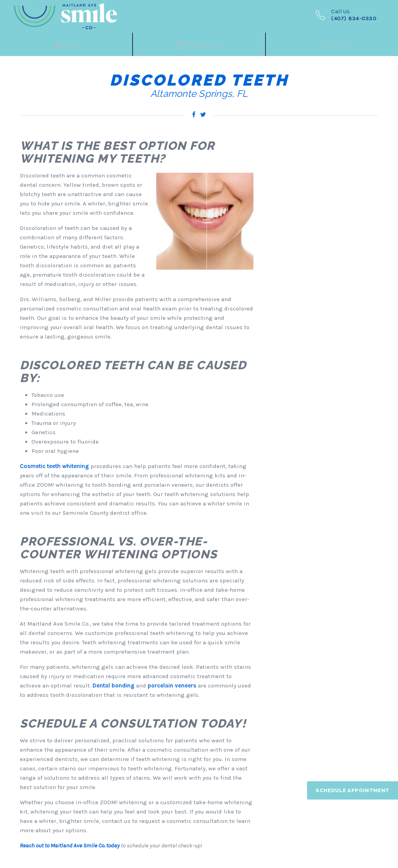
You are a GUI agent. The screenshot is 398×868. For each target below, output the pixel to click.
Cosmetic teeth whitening (54, 466)
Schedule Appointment (353, 790)
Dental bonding (113, 686)
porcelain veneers (172, 686)
